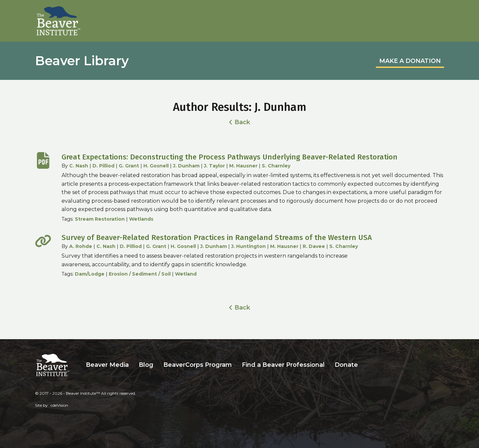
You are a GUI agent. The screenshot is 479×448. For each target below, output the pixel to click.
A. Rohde (81, 246)
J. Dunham (186, 166)
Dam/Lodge (90, 274)
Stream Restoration (100, 219)
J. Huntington (248, 246)
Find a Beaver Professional (283, 365)
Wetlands (141, 219)
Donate (346, 365)
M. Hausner (243, 166)
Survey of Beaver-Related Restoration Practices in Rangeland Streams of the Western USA (217, 237)
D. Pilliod (103, 166)
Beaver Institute (59, 21)
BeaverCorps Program (198, 365)
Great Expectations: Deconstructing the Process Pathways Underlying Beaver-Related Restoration (230, 157)
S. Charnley (276, 166)
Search (368, 365)
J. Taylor (214, 166)
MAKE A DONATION (410, 61)
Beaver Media (107, 365)
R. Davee (314, 246)
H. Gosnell (156, 166)
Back (242, 122)
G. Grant (129, 166)
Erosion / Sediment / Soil (140, 274)
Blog (146, 365)
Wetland (186, 274)
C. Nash (79, 166)
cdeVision (59, 405)
